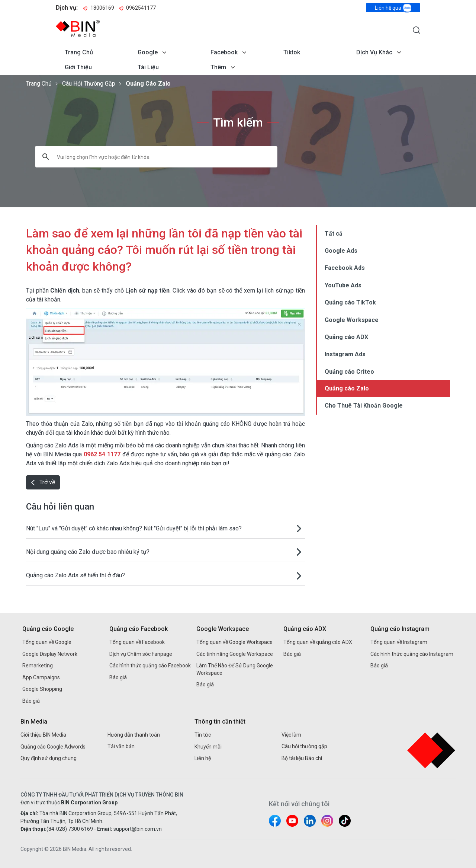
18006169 (99, 8)
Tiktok (292, 52)
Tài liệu (148, 67)
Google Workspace (352, 320)
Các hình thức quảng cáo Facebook (150, 666)
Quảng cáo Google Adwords (53, 747)
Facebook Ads (345, 268)
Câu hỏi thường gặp (89, 84)
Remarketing (38, 666)
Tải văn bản (121, 746)
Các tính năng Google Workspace (235, 654)
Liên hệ (203, 758)
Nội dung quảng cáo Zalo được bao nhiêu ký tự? (88, 552)
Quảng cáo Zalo (148, 84)
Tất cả (334, 234)
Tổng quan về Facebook (137, 642)
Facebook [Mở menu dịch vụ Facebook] (224, 52)
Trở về (43, 482)
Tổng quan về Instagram (399, 642)
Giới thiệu (78, 67)
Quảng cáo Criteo (349, 372)
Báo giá (31, 701)
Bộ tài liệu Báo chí (302, 758)
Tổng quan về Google (47, 642)
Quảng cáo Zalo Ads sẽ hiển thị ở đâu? (75, 575)
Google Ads (341, 251)
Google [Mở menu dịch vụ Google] (148, 52)
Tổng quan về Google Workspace (234, 642)
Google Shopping (42, 689)
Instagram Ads (345, 354)
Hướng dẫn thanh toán (134, 735)
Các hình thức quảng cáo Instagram (412, 654)
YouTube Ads (343, 285)
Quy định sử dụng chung (49, 758)
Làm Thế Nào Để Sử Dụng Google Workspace (235, 669)
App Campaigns (41, 677)
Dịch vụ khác (374, 52)
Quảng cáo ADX (346, 337)
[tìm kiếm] (147, 157)
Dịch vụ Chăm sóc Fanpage (141, 654)
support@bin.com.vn (138, 829)
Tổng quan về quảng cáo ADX (318, 642)
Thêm (218, 67)
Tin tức (203, 735)
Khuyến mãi (208, 747)
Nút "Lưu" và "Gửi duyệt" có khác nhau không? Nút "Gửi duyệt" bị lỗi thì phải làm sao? (134, 528)
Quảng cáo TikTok (350, 302)
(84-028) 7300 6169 (70, 829)
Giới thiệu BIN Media (43, 735)
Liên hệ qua (393, 8)
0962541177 (137, 8)
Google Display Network (50, 654)
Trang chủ (79, 52)
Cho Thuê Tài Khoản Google (364, 406)
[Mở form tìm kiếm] (416, 30)
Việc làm (291, 735)
